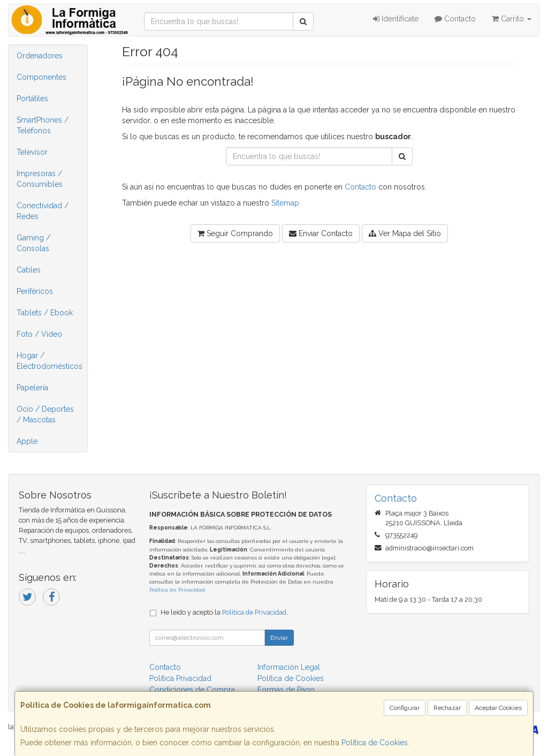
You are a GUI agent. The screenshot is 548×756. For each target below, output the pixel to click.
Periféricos (35, 291)
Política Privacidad (180, 678)
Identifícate (396, 19)
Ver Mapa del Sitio (405, 233)
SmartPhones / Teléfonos (43, 125)
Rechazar (447, 708)
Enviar (279, 638)
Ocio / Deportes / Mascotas (45, 414)
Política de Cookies (375, 743)
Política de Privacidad (177, 590)
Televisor (32, 152)
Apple (27, 441)
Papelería (32, 388)
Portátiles (32, 99)
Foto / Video (39, 334)
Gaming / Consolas (33, 243)
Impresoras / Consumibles (40, 179)
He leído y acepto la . (224, 612)
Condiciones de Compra (192, 690)
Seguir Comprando (235, 233)
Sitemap (285, 203)
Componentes (41, 77)
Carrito (512, 19)
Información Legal (289, 667)
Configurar (405, 708)
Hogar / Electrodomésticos (50, 361)
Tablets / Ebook (45, 313)
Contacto (455, 19)
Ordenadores (40, 56)
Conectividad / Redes (43, 211)
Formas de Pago (286, 690)
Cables (29, 270)
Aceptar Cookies (498, 708)
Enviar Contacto (321, 233)
